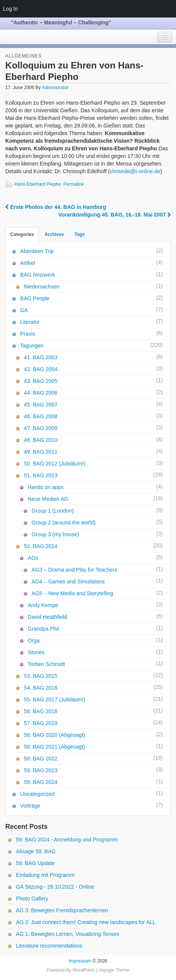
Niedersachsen (42, 287)
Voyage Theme (114, 970)
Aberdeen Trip (37, 251)
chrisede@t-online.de (135, 171)
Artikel (28, 263)
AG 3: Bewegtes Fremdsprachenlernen (62, 910)
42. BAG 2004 (41, 369)
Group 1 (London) (53, 511)
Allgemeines (24, 56)
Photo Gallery (32, 899)
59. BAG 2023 (41, 770)
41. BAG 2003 (41, 357)
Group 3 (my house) (55, 534)
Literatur (30, 322)
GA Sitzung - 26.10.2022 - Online (55, 887)
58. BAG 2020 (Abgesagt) (54, 735)
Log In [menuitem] (10, 9)
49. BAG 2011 (41, 452)
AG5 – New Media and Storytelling (72, 593)
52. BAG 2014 (41, 546)
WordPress (84, 970)
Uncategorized (37, 794)
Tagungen (32, 346)
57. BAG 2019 (41, 723)
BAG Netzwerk (38, 275)
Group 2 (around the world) (64, 523)
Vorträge (30, 806)
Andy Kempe (43, 605)
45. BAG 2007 (41, 405)
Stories (36, 652)
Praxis (28, 334)
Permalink (73, 184)
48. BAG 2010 (41, 440)
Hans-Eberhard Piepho (38, 184)
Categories (22, 234)
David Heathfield (47, 617)
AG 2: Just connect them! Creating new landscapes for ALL (86, 922)
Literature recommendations (49, 946)
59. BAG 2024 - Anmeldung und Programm (67, 840)
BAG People (35, 298)
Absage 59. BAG (36, 851)
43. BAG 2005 (41, 381)
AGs (33, 558)
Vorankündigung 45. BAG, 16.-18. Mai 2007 (114, 215)
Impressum (80, 961)
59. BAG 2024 (41, 782)
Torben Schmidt (46, 664)
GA (24, 310)
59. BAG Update (35, 863)
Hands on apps (46, 487)
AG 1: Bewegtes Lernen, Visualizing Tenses (68, 934)
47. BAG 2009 (41, 428)
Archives (54, 234)
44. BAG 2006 (41, 393)
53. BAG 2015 (41, 676)
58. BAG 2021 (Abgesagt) (54, 747)
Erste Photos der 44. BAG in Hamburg (56, 207)
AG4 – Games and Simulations (68, 582)
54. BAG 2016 (41, 688)
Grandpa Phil (43, 629)
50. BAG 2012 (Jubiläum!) (55, 464)
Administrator (55, 88)
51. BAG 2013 (41, 475)
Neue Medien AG (48, 499)
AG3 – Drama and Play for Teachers (74, 570)
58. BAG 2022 (41, 759)
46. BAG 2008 (41, 416)
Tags (80, 234)
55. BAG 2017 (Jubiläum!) (55, 700)
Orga (34, 641)
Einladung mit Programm (45, 875)
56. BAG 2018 (41, 711)
